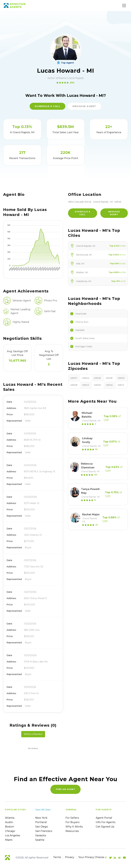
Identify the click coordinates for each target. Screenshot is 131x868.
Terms (57, 857)
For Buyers (72, 822)
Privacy (70, 857)
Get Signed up (105, 827)
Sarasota (41, 835)
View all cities (43, 810)
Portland (41, 822)
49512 (121, 385)
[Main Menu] (124, 6)
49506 (97, 385)
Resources (72, 831)
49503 (86, 385)
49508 (74, 385)
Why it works (74, 827)
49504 (86, 378)
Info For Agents (105, 822)
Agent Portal (104, 818)
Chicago (10, 831)
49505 (121, 378)
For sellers (72, 818)
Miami (9, 840)
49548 (97, 378)
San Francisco (44, 831)
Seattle (40, 840)
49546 (109, 385)
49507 (74, 378)
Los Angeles (13, 835)
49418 (109, 378)
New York (41, 818)
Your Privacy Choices (91, 857)
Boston (10, 827)
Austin (9, 822)
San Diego (42, 827)
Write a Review (33, 734)
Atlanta (10, 818)
